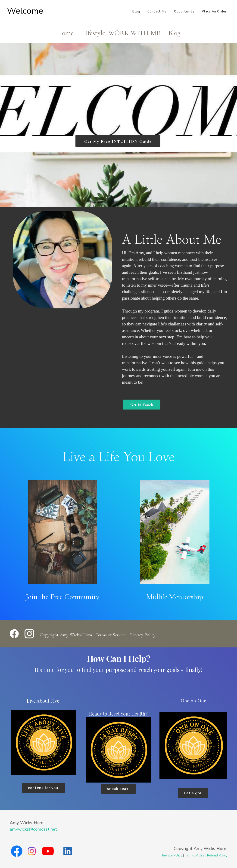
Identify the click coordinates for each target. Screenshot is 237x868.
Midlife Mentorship (175, 597)
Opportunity (184, 12)
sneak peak (118, 789)
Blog (136, 12)
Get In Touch (142, 405)
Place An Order (214, 12)
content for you (44, 788)
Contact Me (157, 12)
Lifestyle (93, 33)
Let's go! (193, 793)
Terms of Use (195, 855)
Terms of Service (111, 635)
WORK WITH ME (134, 33)
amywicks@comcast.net (33, 829)
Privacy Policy (143, 635)
